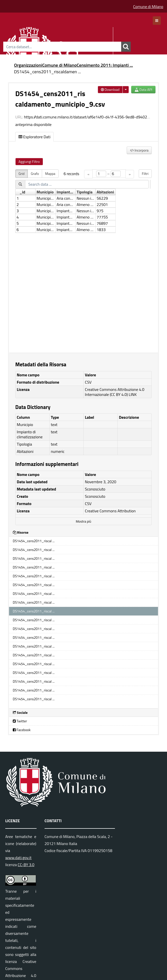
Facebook (22, 730)
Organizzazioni (28, 65)
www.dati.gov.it (18, 858)
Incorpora (139, 150)
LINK (133, 394)
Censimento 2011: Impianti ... (105, 65)
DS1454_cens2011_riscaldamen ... (47, 72)
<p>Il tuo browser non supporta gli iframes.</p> (83, 258)
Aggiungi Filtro (29, 161)
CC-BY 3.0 (26, 865)
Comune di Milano (148, 7)
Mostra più (83, 521)
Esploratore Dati (34, 137)
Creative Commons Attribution (110, 511)
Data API (143, 89)
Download (110, 89)
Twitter (20, 721)
